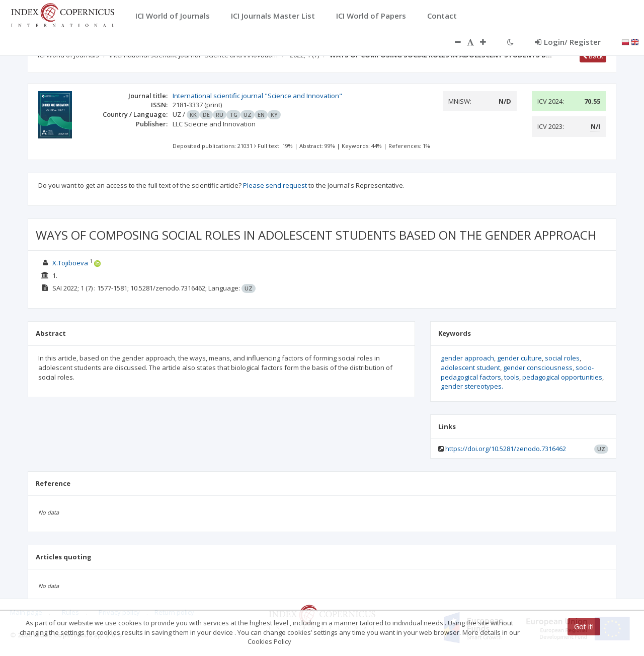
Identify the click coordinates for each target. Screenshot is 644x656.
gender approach (467, 358)
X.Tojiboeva (71, 263)
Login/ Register (568, 42)
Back (593, 56)
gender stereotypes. (472, 386)
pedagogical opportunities (562, 377)
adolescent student (470, 368)
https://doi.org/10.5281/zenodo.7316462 (506, 449)
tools (512, 377)
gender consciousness (538, 368)
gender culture (519, 358)
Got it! (584, 627)
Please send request (275, 185)
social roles (562, 358)
